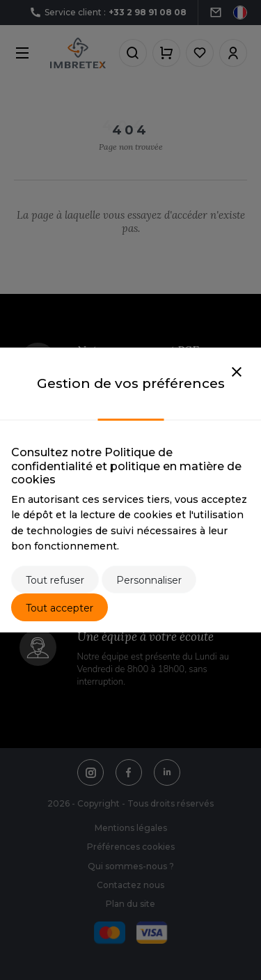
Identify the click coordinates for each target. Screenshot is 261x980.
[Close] (237, 373)
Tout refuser (55, 580)
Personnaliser (149, 580)
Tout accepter (60, 608)
